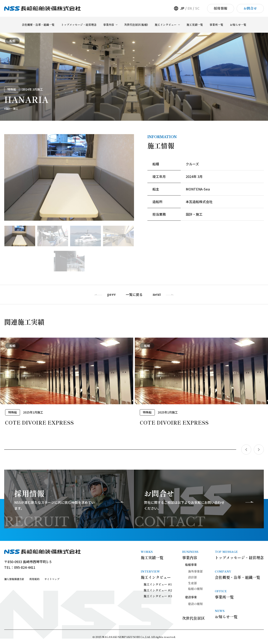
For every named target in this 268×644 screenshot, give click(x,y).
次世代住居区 (193, 618)
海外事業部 (195, 571)
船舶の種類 (195, 589)
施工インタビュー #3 (158, 596)
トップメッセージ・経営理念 (239, 555)
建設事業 (191, 597)
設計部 (192, 577)
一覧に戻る (134, 295)
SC (197, 8)
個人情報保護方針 (14, 579)
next (157, 295)
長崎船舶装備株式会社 (43, 8)
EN (190, 8)
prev (111, 295)
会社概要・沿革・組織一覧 (239, 574)
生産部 (192, 583)
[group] (67, 386)
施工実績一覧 (156, 555)
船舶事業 (191, 565)
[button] (120, 450)
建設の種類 (195, 604)
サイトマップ (52, 579)
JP (182, 8)
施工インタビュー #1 (158, 584)
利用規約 (34, 579)
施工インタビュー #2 (158, 590)
